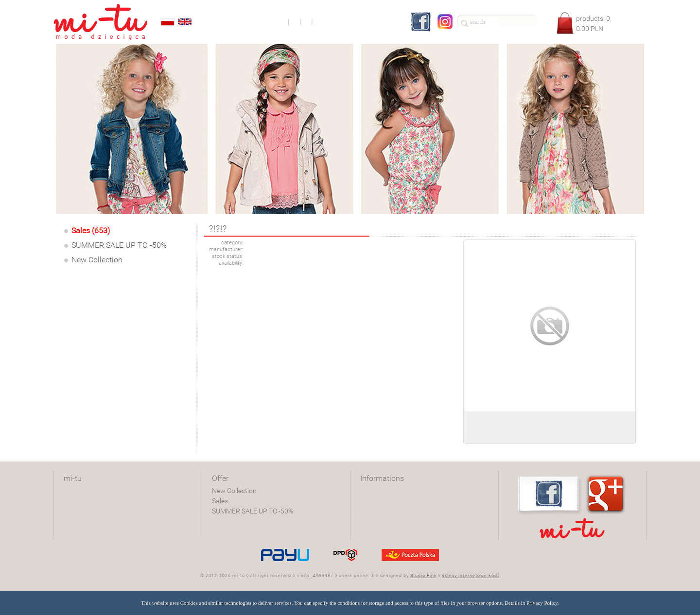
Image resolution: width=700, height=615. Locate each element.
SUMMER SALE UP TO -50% (119, 245)
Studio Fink (423, 576)
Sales (220, 501)
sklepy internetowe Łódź (471, 576)
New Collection (97, 260)
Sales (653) (91, 231)
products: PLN (593, 24)
